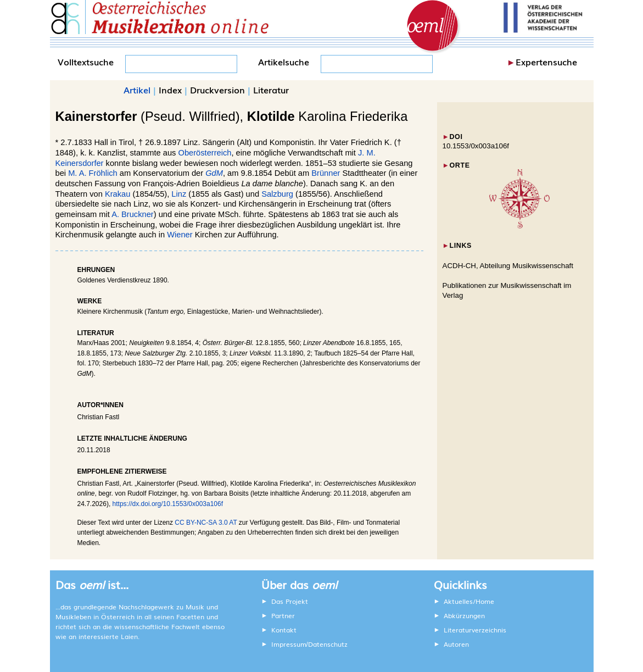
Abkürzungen (464, 615)
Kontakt (284, 630)
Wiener (180, 235)
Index (170, 90)
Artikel (137, 90)
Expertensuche (546, 62)
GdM (214, 173)
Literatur (271, 90)
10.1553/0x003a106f (476, 146)
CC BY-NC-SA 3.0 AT (206, 523)
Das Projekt (290, 601)
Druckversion (217, 90)
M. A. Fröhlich (93, 173)
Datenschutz (328, 644)
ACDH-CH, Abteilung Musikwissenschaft (508, 266)
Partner (283, 615)
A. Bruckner (133, 214)
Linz (179, 194)
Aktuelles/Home (469, 601)
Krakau (118, 194)
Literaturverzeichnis (475, 630)
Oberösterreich (205, 153)
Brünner (326, 173)
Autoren (456, 644)
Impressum (289, 644)
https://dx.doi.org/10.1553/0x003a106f (168, 504)
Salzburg (277, 194)
